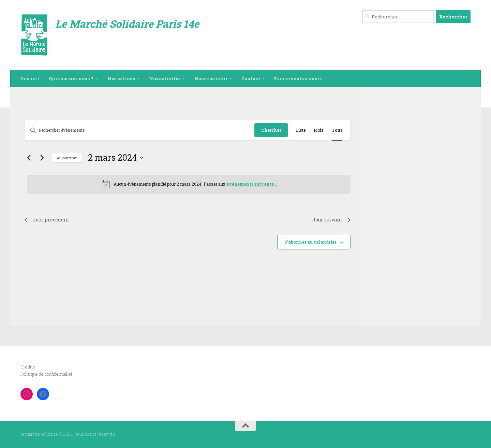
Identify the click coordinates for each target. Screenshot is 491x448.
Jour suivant (331, 220)
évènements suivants (251, 184)
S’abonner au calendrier (310, 242)
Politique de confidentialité (47, 374)
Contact (251, 78)
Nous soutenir (211, 78)
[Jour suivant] (42, 158)
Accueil (30, 78)
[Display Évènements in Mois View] (319, 130)
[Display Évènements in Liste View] (301, 130)
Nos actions (121, 78)
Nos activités (165, 78)
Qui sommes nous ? (71, 78)
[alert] (189, 184)
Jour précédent (47, 220)
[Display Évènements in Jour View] (337, 130)
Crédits (28, 367)
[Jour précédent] (29, 158)
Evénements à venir (298, 78)
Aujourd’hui (67, 158)
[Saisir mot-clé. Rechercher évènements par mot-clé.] (140, 130)
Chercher (271, 130)
